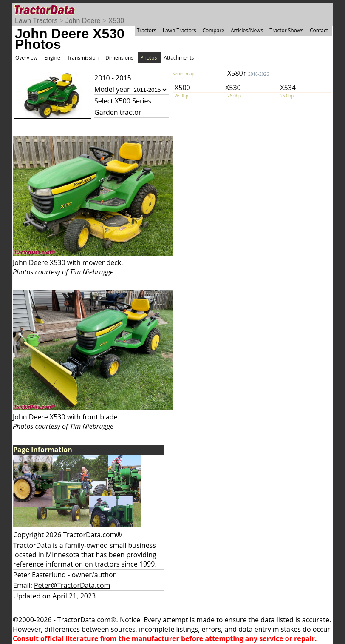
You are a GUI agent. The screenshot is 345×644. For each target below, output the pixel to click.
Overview (26, 58)
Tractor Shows (286, 30)
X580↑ (248, 73)
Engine (52, 58)
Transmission (83, 58)
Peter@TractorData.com (72, 585)
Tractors (147, 30)
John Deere (83, 21)
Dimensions (119, 58)
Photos (148, 58)
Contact (319, 30)
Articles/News (247, 30)
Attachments (179, 58)
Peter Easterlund (40, 575)
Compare (213, 30)
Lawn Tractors (36, 21)
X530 (116, 21)
